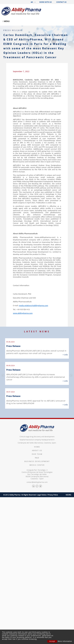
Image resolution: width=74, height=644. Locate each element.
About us (37, 445)
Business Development (37, 456)
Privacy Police (53, 489)
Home (37, 441)
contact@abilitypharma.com (37, 476)
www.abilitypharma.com (23, 313)
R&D (37, 452)
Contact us (61, 2)
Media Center (37, 459)
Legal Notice (42, 489)
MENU (6, 21)
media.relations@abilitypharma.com (34, 305)
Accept (52, 641)
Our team (37, 448)
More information (65, 641)
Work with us (46, 2)
